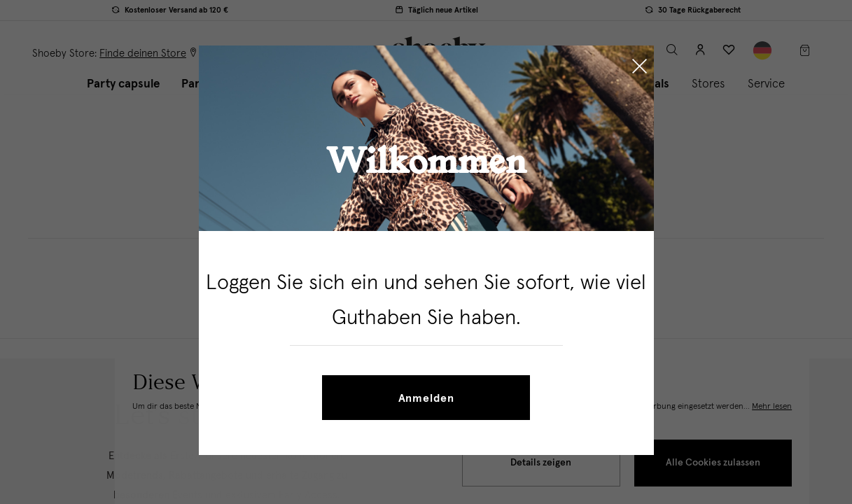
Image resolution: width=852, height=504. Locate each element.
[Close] (640, 68)
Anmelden (426, 398)
